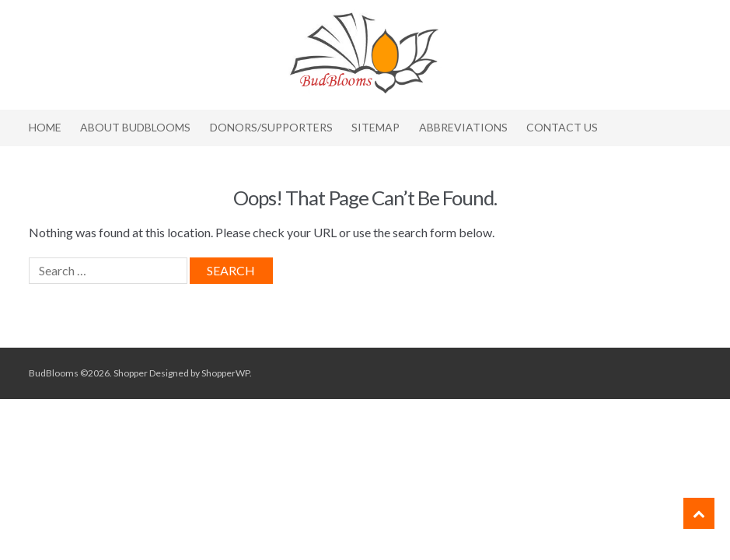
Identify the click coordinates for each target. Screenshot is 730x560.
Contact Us (562, 127)
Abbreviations (463, 127)
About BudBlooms (135, 127)
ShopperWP (225, 373)
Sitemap (375, 127)
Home (45, 127)
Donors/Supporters (271, 127)
